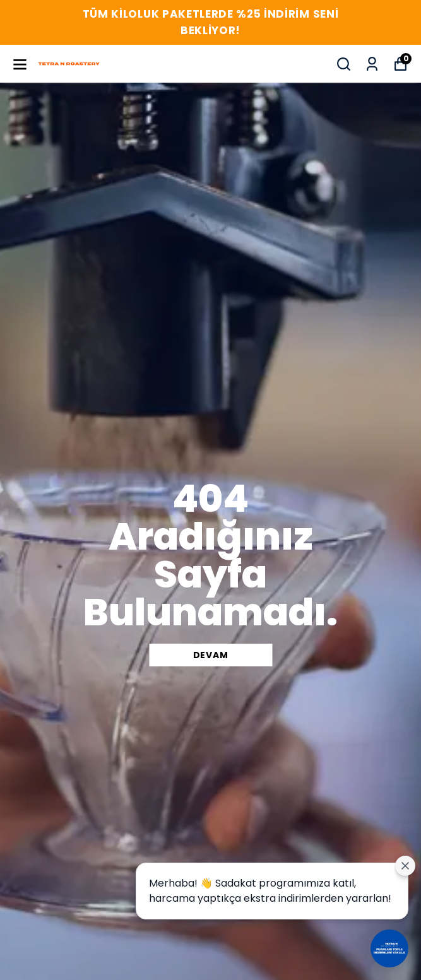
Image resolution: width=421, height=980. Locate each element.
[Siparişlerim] (372, 64)
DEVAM (211, 655)
